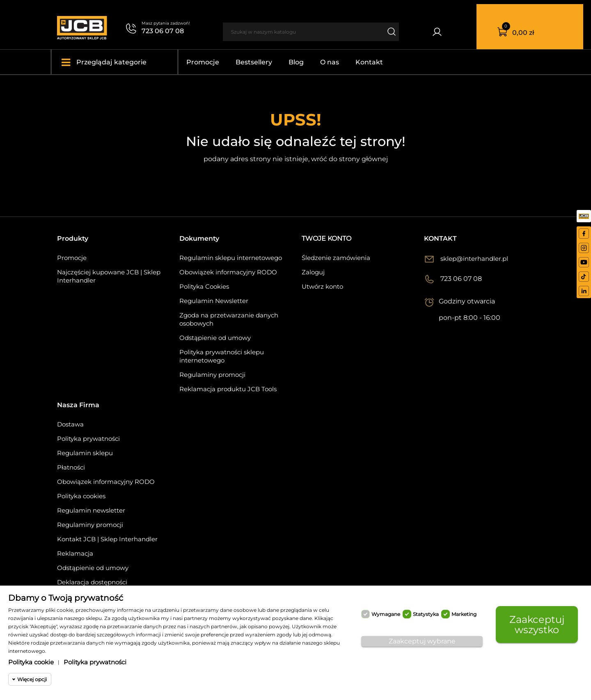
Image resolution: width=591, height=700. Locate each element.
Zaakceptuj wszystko (537, 624)
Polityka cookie (31, 662)
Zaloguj (313, 272)
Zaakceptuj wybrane (422, 641)
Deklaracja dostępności (92, 582)
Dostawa (70, 424)
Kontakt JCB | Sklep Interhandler (107, 539)
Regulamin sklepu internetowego (231, 258)
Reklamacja (75, 553)
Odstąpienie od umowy (215, 338)
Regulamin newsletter (91, 510)
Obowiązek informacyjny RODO (228, 272)
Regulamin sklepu (85, 453)
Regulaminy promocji (212, 375)
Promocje (72, 258)
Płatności (71, 467)
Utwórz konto (322, 286)
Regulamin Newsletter (214, 301)
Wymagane (386, 614)
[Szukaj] (303, 32)
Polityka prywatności (88, 439)
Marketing (464, 614)
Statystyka (426, 614)
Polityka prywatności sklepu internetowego (222, 356)
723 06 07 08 (163, 31)
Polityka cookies (81, 496)
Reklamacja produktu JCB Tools (228, 389)
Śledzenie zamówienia (336, 258)
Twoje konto (326, 238)
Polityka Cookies (204, 286)
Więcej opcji (32, 679)
